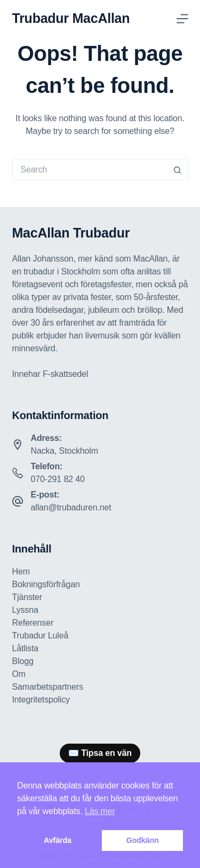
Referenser (33, 623)
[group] (100, 753)
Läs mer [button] (100, 811)
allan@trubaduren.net (71, 507)
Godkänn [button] (142, 840)
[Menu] (182, 19)
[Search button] (178, 170)
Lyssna (25, 610)
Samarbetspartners (48, 687)
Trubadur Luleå (41, 636)
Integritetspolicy (41, 700)
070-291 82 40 (58, 479)
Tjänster (27, 597)
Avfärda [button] (58, 840)
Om (19, 674)
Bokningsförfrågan (46, 584)
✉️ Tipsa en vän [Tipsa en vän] (100, 753)
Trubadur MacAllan (71, 18)
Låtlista (25, 648)
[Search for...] (90, 170)
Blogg (23, 661)
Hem (21, 571)
